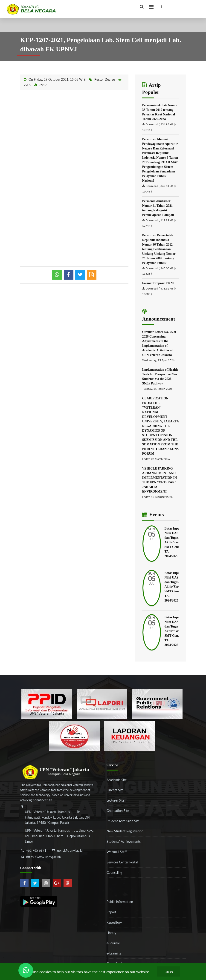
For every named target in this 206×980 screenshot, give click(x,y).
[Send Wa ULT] (26, 970)
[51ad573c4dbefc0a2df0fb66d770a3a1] (74, 736)
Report (111, 912)
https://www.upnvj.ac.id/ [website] (44, 857)
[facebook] (161, 7)
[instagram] (46, 883)
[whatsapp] (57, 275)
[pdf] (92, 275)
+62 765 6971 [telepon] (36, 850)
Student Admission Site (123, 821)
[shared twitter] (80, 275)
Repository (114, 922)
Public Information (120, 902)
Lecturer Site (115, 800)
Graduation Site (118, 811)
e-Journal (113, 943)
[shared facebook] (69, 275)
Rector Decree (105, 79)
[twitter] (35, 883)
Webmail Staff (117, 852)
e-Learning (114, 953)
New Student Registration (125, 831)
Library (111, 933)
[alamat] (59, 827)
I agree (168, 971)
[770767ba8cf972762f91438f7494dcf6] (130, 736)
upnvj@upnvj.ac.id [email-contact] (70, 850)
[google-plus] (57, 883)
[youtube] (68, 883)
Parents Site (115, 790)
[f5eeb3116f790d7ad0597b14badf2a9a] (157, 703)
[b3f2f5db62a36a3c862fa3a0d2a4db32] (102, 703)
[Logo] (85, 8)
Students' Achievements (124, 841)
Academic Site (117, 780)
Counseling (114, 873)
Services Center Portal (122, 862)
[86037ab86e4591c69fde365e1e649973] (47, 703)
